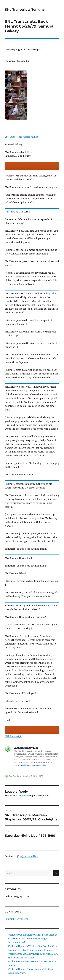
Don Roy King (15, 776)
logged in (24, 795)
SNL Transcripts (14, 736)
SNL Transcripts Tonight (24, 10)
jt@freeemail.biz (29, 856)
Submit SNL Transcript (17, 919)
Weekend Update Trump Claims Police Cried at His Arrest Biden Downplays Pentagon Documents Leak (32, 939)
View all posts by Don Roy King (33, 765)
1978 (41, 776)
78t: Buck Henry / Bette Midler (21, 137)
